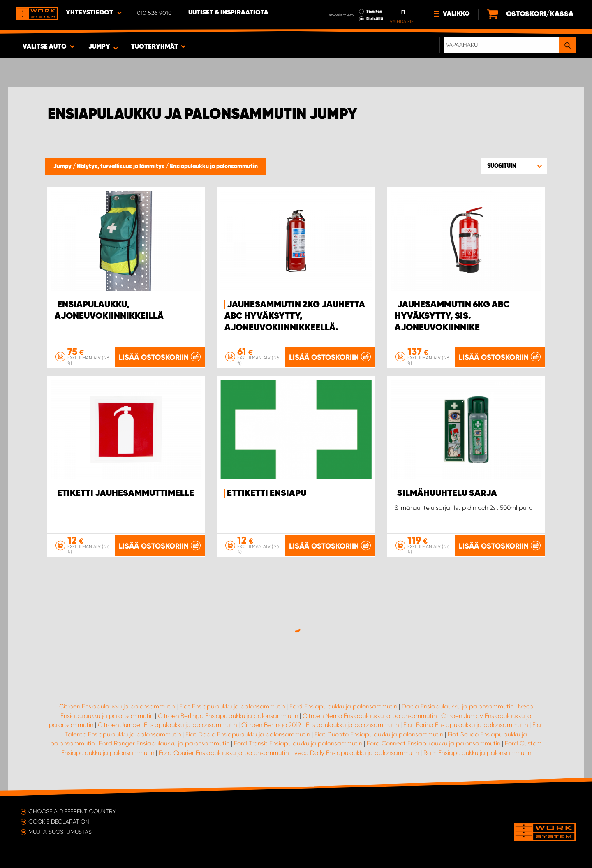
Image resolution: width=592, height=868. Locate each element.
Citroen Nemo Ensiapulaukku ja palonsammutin (370, 716)
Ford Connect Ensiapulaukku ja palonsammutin (434, 743)
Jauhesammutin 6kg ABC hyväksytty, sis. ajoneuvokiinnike (452, 316)
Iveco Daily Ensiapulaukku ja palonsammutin (356, 753)
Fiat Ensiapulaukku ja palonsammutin (232, 706)
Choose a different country (72, 811)
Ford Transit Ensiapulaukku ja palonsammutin (298, 743)
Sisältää (374, 12)
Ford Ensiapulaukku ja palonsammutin (343, 706)
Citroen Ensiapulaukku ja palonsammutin (117, 706)
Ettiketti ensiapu (267, 493)
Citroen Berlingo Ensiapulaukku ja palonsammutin (228, 716)
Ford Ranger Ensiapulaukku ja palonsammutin (164, 743)
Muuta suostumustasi (61, 832)
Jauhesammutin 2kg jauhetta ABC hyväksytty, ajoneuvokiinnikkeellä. (295, 316)
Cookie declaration (59, 822)
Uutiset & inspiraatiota (228, 13)
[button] (514, 166)
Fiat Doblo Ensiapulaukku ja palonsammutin (248, 734)
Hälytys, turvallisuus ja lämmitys (121, 167)
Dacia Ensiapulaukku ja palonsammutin (458, 706)
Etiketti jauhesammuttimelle (126, 493)
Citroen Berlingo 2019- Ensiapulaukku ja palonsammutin (320, 725)
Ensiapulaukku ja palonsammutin (214, 167)
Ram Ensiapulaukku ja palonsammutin (477, 753)
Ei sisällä (375, 19)
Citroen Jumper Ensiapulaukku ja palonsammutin (167, 725)
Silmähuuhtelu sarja (447, 493)
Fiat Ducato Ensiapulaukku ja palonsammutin (379, 734)
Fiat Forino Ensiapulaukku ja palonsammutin (466, 725)
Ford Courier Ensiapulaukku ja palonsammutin (224, 753)
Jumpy (63, 167)
